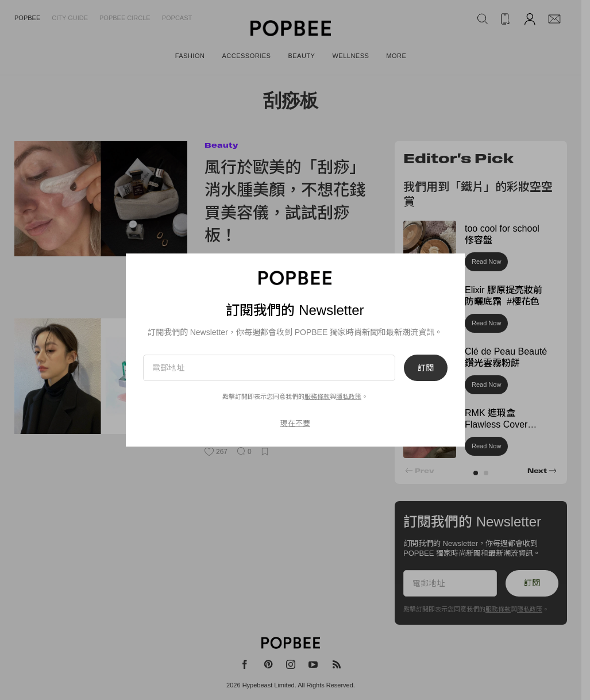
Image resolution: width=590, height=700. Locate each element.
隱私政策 (349, 397)
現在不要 (295, 423)
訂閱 (426, 368)
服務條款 (317, 397)
